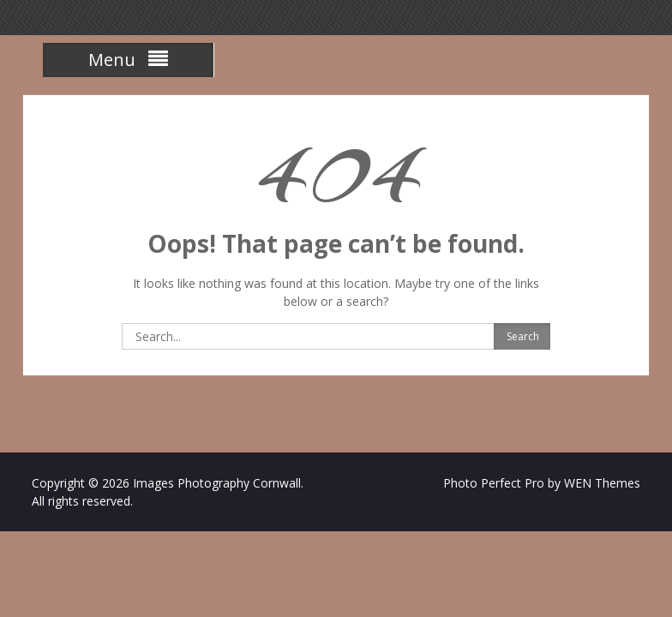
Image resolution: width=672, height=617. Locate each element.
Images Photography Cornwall (217, 483)
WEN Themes (602, 483)
